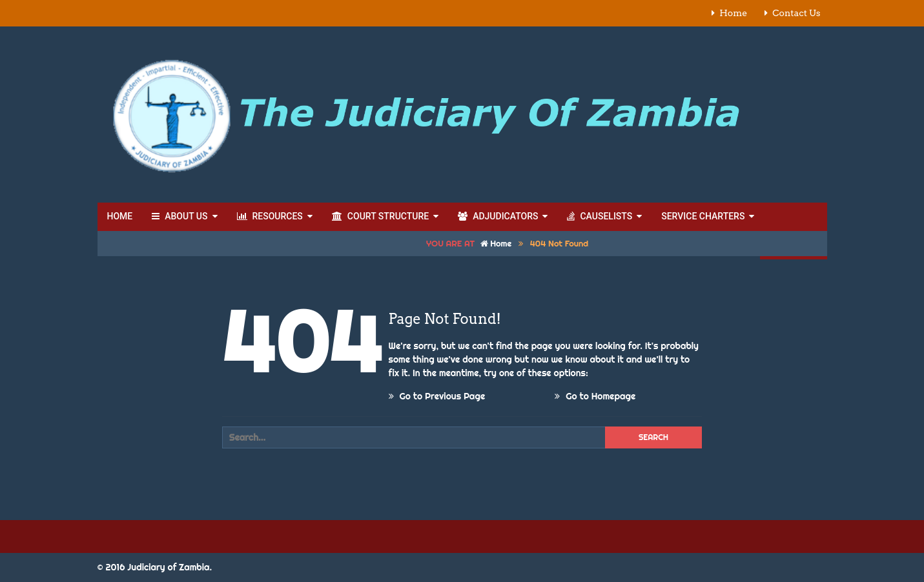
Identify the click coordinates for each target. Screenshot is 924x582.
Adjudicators (498, 216)
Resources (270, 216)
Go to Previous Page (437, 396)
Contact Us (796, 13)
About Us (180, 216)
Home (733, 13)
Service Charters (703, 216)
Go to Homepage (595, 396)
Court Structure (380, 216)
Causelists (600, 216)
